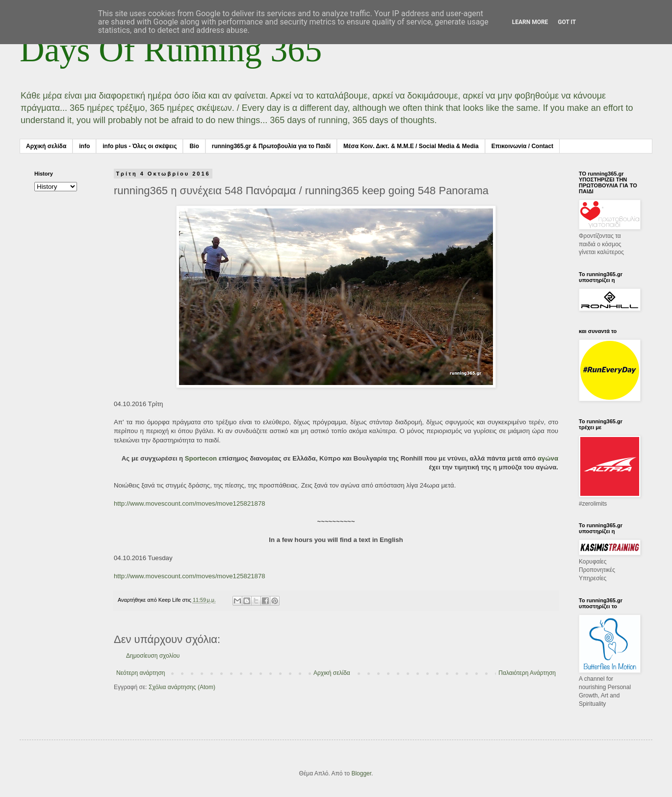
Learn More (530, 22)
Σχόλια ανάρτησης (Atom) (182, 687)
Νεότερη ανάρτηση (141, 673)
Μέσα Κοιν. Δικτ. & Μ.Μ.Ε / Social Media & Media (411, 146)
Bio (194, 146)
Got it (567, 22)
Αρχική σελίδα (46, 146)
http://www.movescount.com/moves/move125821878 (190, 503)
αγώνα (548, 458)
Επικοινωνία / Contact (522, 146)
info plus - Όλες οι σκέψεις (140, 146)
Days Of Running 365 (171, 50)
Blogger (361, 773)
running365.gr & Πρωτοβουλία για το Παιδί (271, 146)
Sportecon (201, 458)
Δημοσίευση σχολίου (153, 656)
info (84, 146)
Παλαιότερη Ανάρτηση (527, 673)
